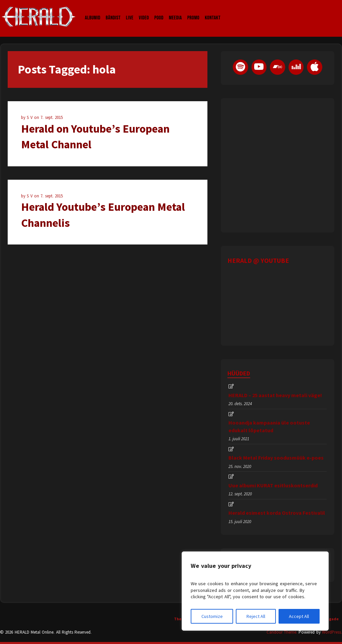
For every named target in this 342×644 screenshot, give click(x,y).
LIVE (130, 11)
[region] (255, 591)
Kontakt (213, 11)
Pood (159, 11)
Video (144, 11)
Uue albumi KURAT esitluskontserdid (273, 485)
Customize (212, 616)
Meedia (175, 11)
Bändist (113, 11)
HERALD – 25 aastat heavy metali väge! (275, 395)
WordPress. (332, 632)
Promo (194, 11)
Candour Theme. (282, 632)
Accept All (299, 616)
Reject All (256, 616)
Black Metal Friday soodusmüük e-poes (276, 458)
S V (30, 117)
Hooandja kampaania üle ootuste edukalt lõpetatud (269, 426)
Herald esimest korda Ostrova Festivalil (277, 513)
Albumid (93, 11)
